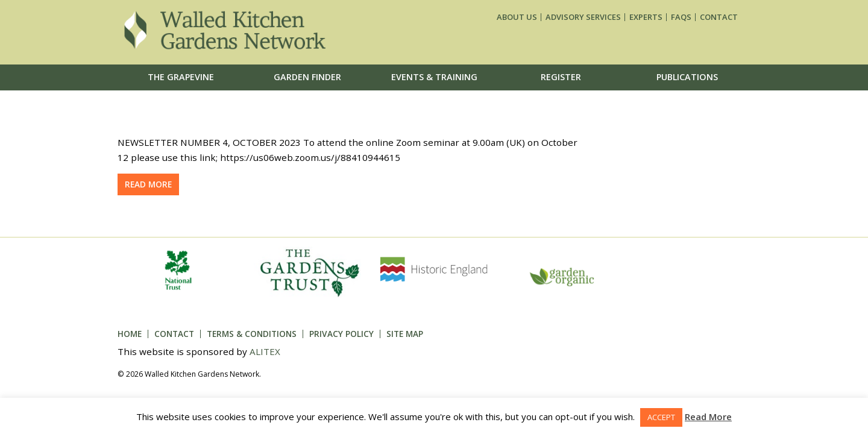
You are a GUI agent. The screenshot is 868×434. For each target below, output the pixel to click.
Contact (719, 17)
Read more (148, 184)
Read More (708, 417)
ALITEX (265, 351)
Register (561, 77)
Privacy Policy (341, 334)
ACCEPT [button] (661, 417)
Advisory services (583, 17)
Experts (646, 17)
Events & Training (434, 77)
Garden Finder (307, 77)
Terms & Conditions (252, 334)
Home (130, 334)
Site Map (405, 334)
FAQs (681, 17)
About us (517, 17)
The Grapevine (181, 77)
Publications (687, 77)
